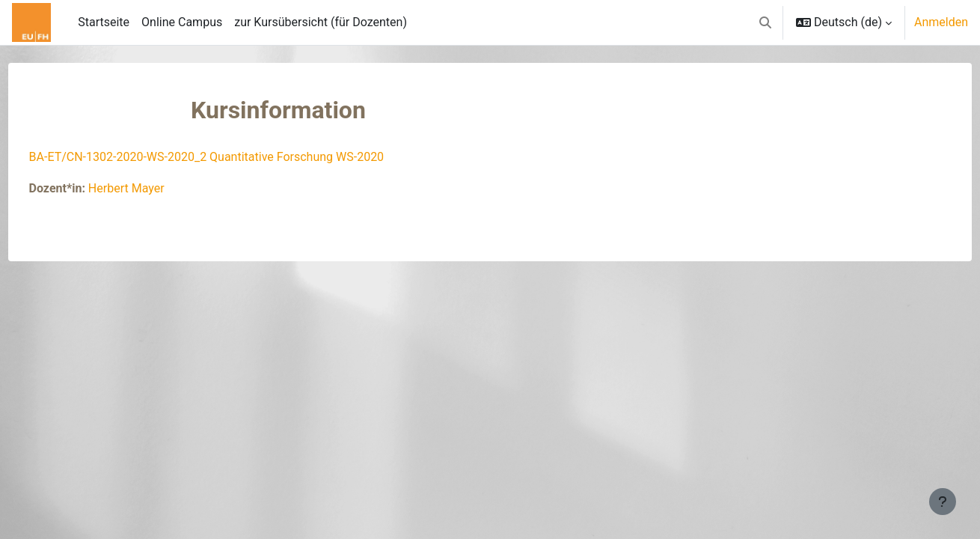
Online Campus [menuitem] (182, 22)
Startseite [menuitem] (104, 22)
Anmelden (941, 22)
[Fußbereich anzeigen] (943, 502)
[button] (765, 22)
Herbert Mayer (154, 188)
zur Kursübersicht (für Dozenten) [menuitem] (321, 22)
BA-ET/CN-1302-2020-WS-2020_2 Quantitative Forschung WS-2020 (235, 157)
